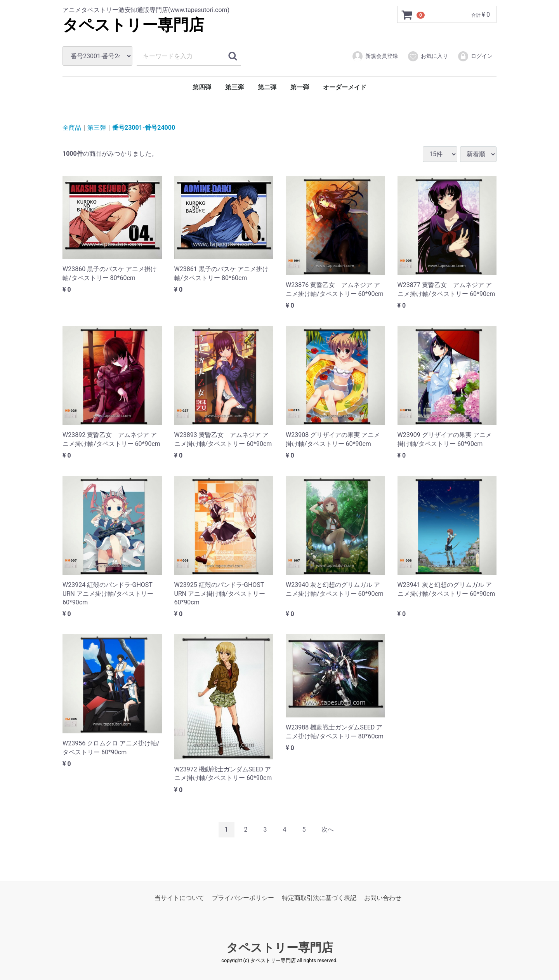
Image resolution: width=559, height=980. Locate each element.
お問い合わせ (383, 897)
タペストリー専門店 (133, 25)
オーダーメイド (345, 87)
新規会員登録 (375, 56)
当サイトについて (179, 897)
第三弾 (234, 87)
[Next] (328, 830)
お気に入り (428, 56)
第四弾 (202, 87)
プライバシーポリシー (243, 897)
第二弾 (267, 87)
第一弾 (300, 87)
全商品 (72, 128)
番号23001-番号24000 (144, 128)
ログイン (475, 56)
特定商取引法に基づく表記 (319, 897)
